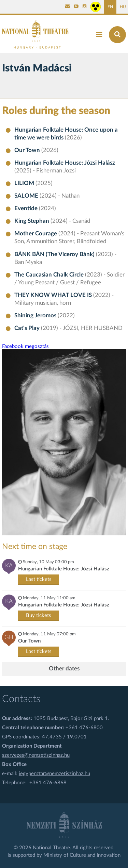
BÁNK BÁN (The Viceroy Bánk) (55, 254)
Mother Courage (36, 234)
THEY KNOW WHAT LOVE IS (54, 295)
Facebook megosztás (25, 346)
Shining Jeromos (36, 316)
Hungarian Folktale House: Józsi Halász (65, 163)
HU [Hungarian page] (123, 7)
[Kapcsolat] (68, 7)
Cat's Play (28, 328)
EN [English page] (110, 7)
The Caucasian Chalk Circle (50, 275)
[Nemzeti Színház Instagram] (85, 7)
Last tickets (39, 579)
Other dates (64, 669)
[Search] (117, 35)
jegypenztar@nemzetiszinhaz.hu (54, 774)
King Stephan (32, 221)
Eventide (27, 208)
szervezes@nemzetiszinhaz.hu (36, 755)
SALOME (27, 196)
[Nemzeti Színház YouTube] (76, 7)
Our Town (28, 150)
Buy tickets (39, 615)
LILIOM (25, 183)
